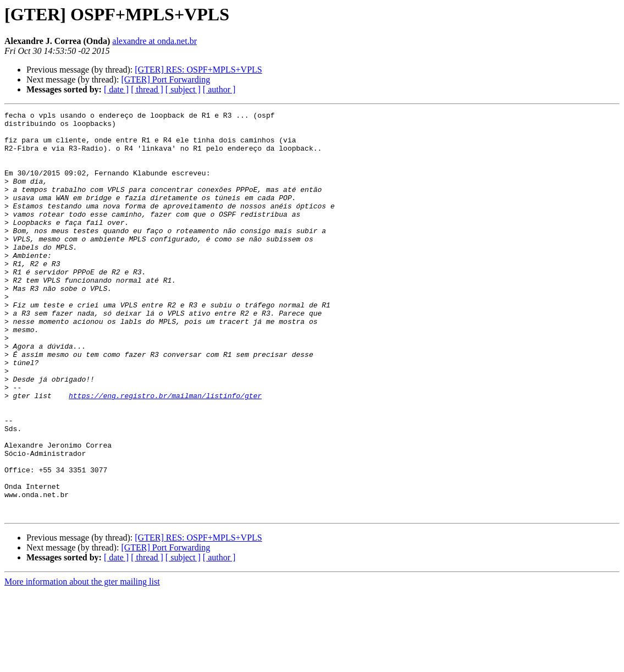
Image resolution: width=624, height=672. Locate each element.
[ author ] (219, 89)
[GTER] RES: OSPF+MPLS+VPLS (198, 70)
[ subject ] (183, 89)
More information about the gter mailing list (82, 662)
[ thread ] (147, 89)
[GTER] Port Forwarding (165, 79)
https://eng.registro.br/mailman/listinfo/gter (165, 453)
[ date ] (116, 89)
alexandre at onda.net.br (154, 41)
